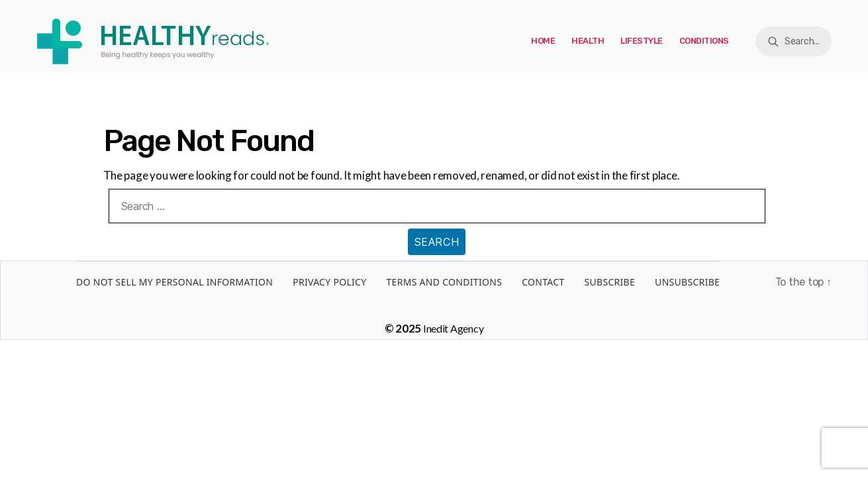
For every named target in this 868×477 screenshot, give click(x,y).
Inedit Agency (454, 328)
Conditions (704, 41)
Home (543, 41)
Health (588, 41)
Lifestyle (642, 41)
